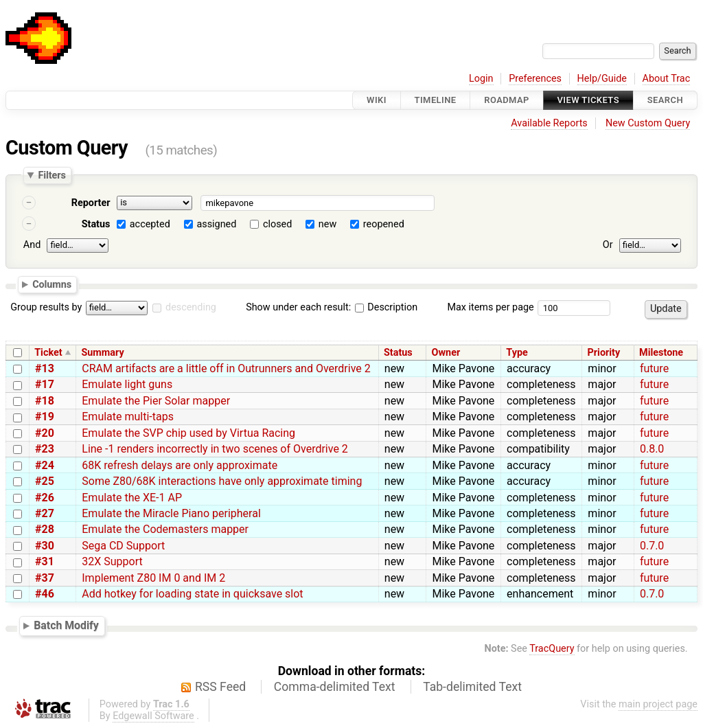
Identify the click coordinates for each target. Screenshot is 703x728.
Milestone (661, 353)
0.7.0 (652, 546)
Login (481, 79)
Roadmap (507, 100)
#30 (45, 546)
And (32, 245)
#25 (45, 481)
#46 (45, 594)
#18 (45, 401)
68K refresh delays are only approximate (180, 465)
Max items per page (490, 307)
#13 (45, 368)
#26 (45, 498)
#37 (45, 578)
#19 (45, 417)
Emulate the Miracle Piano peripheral (171, 513)
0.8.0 (652, 449)
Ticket (48, 353)
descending (191, 307)
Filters (51, 175)
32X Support (112, 561)
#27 (45, 513)
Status (96, 224)
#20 (45, 433)
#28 (45, 529)
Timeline (436, 100)
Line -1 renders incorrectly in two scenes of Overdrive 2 (215, 449)
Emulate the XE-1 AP (132, 498)
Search (665, 100)
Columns (52, 284)
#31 (45, 561)
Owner (446, 353)
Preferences (535, 79)
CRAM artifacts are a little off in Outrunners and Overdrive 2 (226, 368)
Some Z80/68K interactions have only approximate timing (222, 481)
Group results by (46, 307)
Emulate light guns (127, 384)
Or (608, 245)
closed (277, 224)
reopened (384, 224)
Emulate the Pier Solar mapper (156, 401)
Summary (102, 353)
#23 (45, 449)
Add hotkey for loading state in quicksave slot (192, 594)
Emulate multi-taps (128, 417)
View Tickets (588, 100)
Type (517, 353)
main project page (658, 704)
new (327, 224)
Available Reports (549, 123)
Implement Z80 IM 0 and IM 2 (153, 578)
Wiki (377, 100)
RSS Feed (220, 687)
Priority (604, 353)
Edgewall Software (153, 716)
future (654, 368)
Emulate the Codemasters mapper (165, 529)
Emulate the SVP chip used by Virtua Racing (188, 433)
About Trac (667, 79)
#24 (45, 465)
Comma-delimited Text (335, 687)
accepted (150, 224)
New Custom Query (648, 123)
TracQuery (552, 649)
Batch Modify (66, 625)
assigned (216, 224)
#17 (45, 384)
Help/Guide (602, 79)
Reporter (91, 203)
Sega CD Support (123, 546)
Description (386, 307)
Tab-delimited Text (472, 687)
